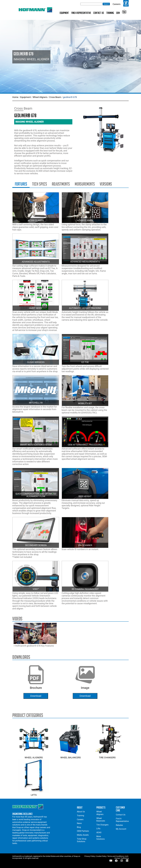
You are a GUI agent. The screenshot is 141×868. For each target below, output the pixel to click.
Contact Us (99, 13)
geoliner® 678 (70, 97)
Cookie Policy (101, 856)
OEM (118, 13)
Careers (117, 4)
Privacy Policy (90, 856)
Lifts (34, 794)
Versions (106, 184)
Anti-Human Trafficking (122, 857)
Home (15, 97)
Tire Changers (107, 756)
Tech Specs (40, 184)
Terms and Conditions (116, 856)
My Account (121, 829)
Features (21, 184)
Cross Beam (55, 97)
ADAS (99, 832)
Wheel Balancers (70, 756)
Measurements (85, 184)
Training (110, 13)
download (36, 696)
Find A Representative (81, 13)
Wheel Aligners (40, 97)
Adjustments (61, 184)
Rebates (119, 825)
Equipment (64, 13)
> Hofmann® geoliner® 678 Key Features (35, 635)
